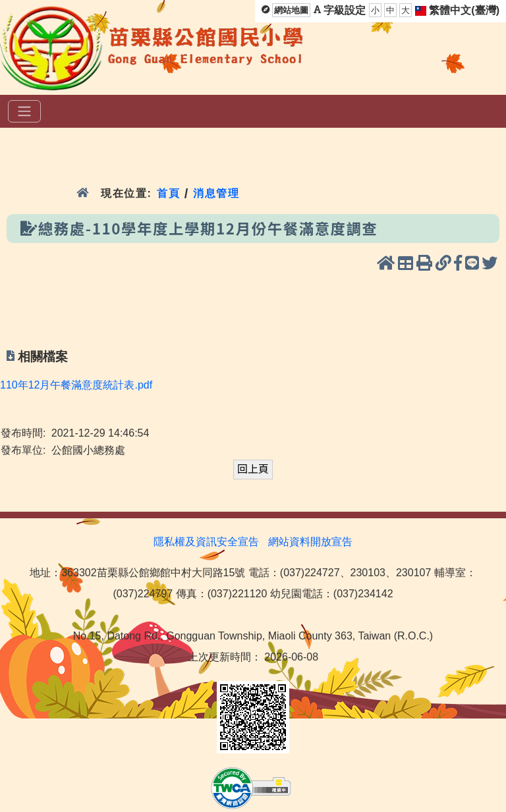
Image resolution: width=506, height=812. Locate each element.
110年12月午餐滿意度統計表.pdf (76, 385)
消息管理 (216, 193)
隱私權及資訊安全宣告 (206, 542)
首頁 (168, 193)
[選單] (24, 111)
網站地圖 (291, 10)
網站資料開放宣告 (310, 542)
